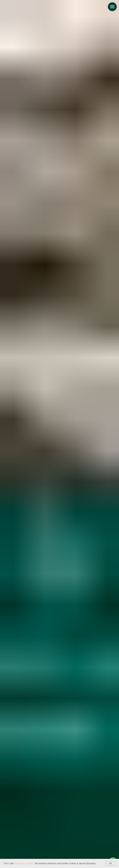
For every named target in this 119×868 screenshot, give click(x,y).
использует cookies (24, 863)
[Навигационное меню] (112, 7)
